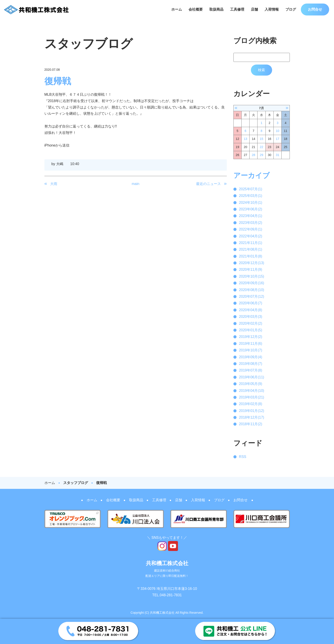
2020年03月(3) (251, 317)
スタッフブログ (76, 483)
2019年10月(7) (251, 350)
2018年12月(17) (252, 417)
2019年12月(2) (251, 337)
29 (261, 155)
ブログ (291, 9)
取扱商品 (216, 9)
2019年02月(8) (251, 404)
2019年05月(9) (251, 384)
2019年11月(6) (251, 344)
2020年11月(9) (251, 270)
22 (261, 147)
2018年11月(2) (251, 424)
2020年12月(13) (252, 263)
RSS (243, 457)
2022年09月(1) (251, 229)
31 (278, 155)
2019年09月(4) (251, 357)
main (136, 184)
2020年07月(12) (252, 296)
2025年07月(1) (251, 189)
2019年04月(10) (252, 391)
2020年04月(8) (251, 310)
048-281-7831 (171, 595)
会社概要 (196, 9)
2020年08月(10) (252, 290)
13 (246, 139)
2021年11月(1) (251, 243)
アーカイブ (252, 175)
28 (254, 155)
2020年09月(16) (252, 283)
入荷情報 (272, 9)
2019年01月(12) (252, 411)
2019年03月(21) (252, 397)
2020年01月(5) (251, 330)
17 (278, 139)
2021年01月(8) (251, 256)
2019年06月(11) (252, 377)
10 (278, 131)
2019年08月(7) (251, 364)
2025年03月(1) (251, 196)
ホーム (177, 9)
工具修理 (237, 9)
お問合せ (315, 9)
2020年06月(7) (251, 303)
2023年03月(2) (251, 223)
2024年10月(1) (251, 203)
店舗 (254, 9)
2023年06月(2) (251, 209)
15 (261, 139)
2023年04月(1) (251, 216)
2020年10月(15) (252, 276)
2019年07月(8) (251, 370)
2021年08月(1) (251, 249)
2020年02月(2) (251, 323)
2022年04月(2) (251, 236)
